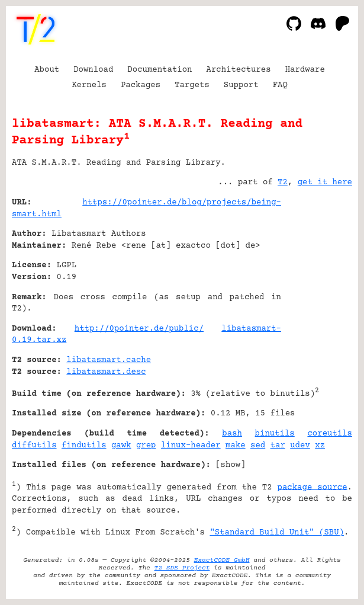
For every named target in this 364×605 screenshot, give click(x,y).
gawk (121, 446)
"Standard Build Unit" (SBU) (277, 533)
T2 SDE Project (182, 568)
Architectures (238, 70)
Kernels (89, 85)
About (47, 70)
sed (258, 446)
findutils (84, 446)
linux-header (191, 446)
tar (278, 446)
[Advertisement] (317, 274)
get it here (325, 183)
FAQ (280, 85)
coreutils (330, 434)
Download (93, 70)
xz (320, 446)
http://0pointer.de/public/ (139, 329)
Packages (141, 85)
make (236, 446)
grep (146, 446)
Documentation (160, 70)
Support (241, 85)
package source (313, 487)
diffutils (34, 446)
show (231, 465)
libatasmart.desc (106, 372)
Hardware (305, 70)
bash (232, 434)
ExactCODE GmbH (222, 560)
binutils (275, 434)
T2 (283, 183)
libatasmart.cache (109, 360)
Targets (192, 85)
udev (300, 446)
